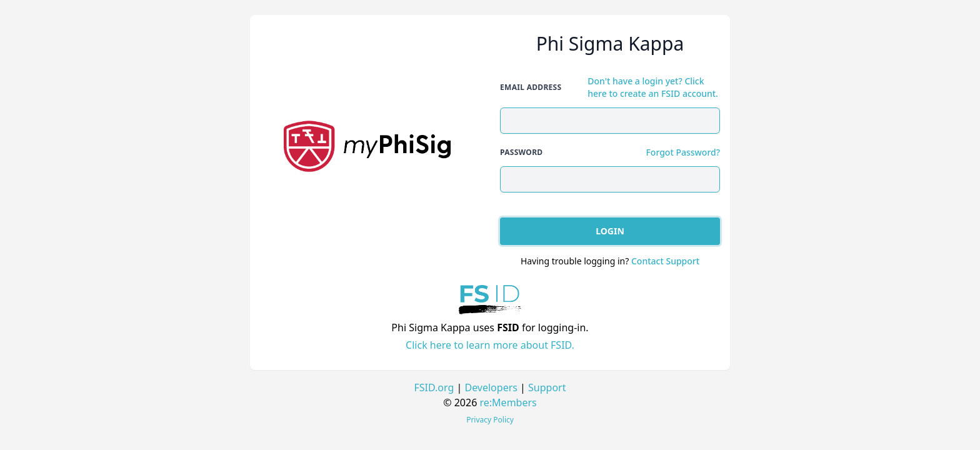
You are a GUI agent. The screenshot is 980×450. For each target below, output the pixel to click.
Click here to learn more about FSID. (490, 345)
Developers (491, 387)
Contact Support (665, 261)
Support (547, 387)
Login (610, 231)
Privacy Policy (490, 420)
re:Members (508, 402)
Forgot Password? (683, 152)
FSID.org (434, 387)
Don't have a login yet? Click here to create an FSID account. (653, 87)
